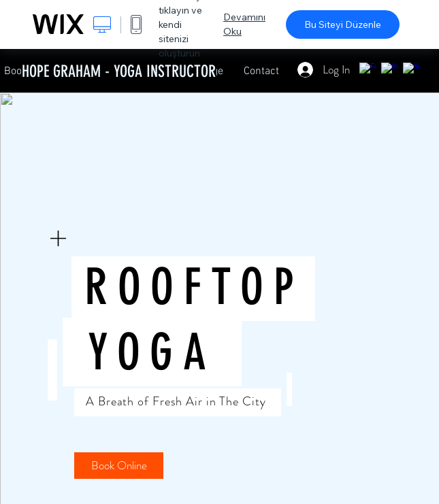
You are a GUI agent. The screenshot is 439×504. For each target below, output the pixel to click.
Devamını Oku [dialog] (244, 24)
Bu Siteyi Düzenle (343, 24)
